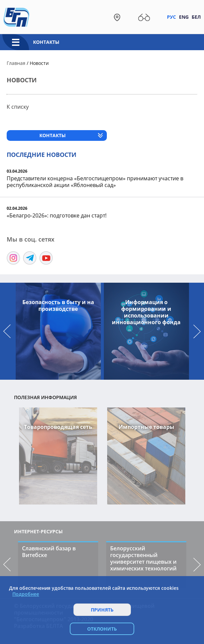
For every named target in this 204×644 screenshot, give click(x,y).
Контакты (46, 42)
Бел (196, 17)
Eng (184, 17)
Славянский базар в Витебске (49, 552)
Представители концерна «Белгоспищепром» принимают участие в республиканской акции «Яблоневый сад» (95, 182)
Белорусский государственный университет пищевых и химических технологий (143, 558)
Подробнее (26, 594)
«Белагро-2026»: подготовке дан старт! (57, 215)
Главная (16, 63)
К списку (18, 107)
